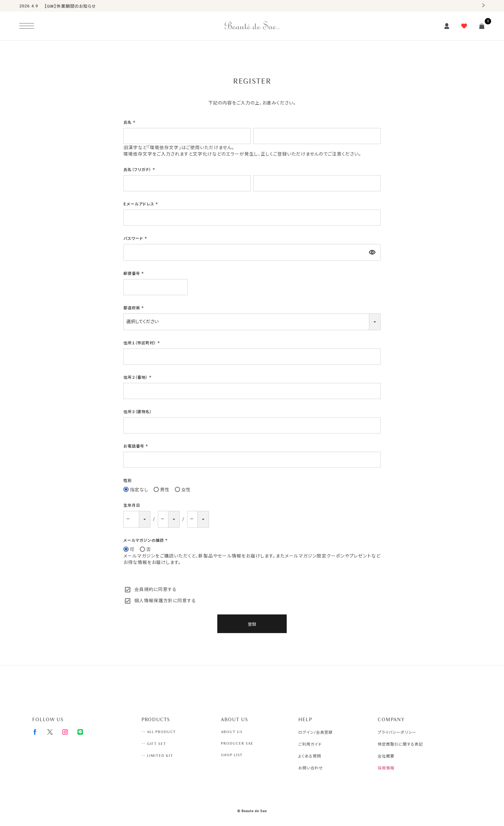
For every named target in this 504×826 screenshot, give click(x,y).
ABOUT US (232, 732)
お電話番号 (136, 446)
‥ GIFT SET (154, 744)
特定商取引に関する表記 (400, 744)
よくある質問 (310, 756)
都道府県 (134, 308)
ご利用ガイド (310, 744)
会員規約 (144, 589)
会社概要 (386, 756)
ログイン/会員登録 (315, 732)
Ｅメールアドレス (141, 204)
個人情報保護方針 (154, 601)
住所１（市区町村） (142, 343)
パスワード (136, 239)
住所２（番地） (138, 377)
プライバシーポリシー (397, 732)
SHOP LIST (232, 755)
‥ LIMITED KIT (157, 756)
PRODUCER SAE (237, 743)
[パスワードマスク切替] (372, 252)
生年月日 (132, 505)
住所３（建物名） (138, 412)
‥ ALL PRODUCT (159, 732)
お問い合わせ (311, 768)
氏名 (130, 123)
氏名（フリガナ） (140, 170)
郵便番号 (134, 274)
